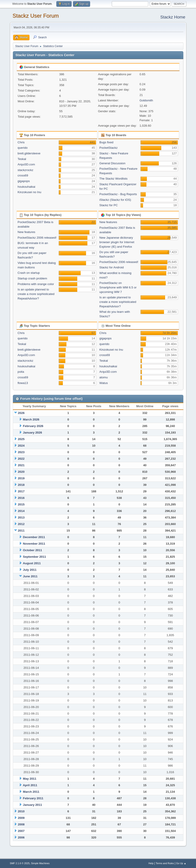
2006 (21, 837)
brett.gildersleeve (29, 153)
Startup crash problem (32, 278)
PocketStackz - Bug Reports (118, 194)
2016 (21, 498)
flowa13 (23, 383)
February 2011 (33, 798)
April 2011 (30, 785)
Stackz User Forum (36, 16)
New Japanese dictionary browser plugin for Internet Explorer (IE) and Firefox (117, 242)
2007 (21, 831)
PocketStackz (108, 148)
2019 (21, 478)
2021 (21, 465)
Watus (104, 383)
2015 (21, 504)
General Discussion (112, 163)
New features (26, 232)
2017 (21, 491)
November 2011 (34, 544)
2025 (21, 439)
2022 (21, 459)
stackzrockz (25, 170)
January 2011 (32, 805)
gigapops (24, 181)
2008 (21, 824)
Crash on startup (29, 273)
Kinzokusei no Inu (29, 192)
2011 (21, 531)
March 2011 (31, 792)
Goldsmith (146, 100)
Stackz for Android (112, 267)
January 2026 (32, 433)
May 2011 (30, 779)
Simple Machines (40, 863)
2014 (21, 511)
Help (151, 863)
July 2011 (30, 570)
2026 (21, 413)
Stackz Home (173, 17)
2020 (21, 472)
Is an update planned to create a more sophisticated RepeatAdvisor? (36, 294)
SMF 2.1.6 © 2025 (20, 863)
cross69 (23, 175)
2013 (21, 517)
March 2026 (31, 419)
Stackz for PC (108, 205)
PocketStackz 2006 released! (37, 238)
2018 (21, 485)
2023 (21, 452)
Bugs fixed (106, 142)
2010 (21, 811)
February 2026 (33, 426)
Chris (21, 142)
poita (21, 372)
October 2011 (32, 550)
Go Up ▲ (181, 863)
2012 (21, 524)
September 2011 (34, 557)
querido (23, 148)
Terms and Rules (165, 863)
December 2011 (34, 537)
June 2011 (30, 576)
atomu (104, 377)
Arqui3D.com (26, 164)
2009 (21, 818)
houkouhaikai (26, 187)
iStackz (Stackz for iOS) (115, 200)
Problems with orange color (36, 284)
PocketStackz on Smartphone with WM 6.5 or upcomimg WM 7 (118, 287)
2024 (21, 446)
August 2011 (32, 563)
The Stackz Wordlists (113, 179)
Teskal (22, 159)
